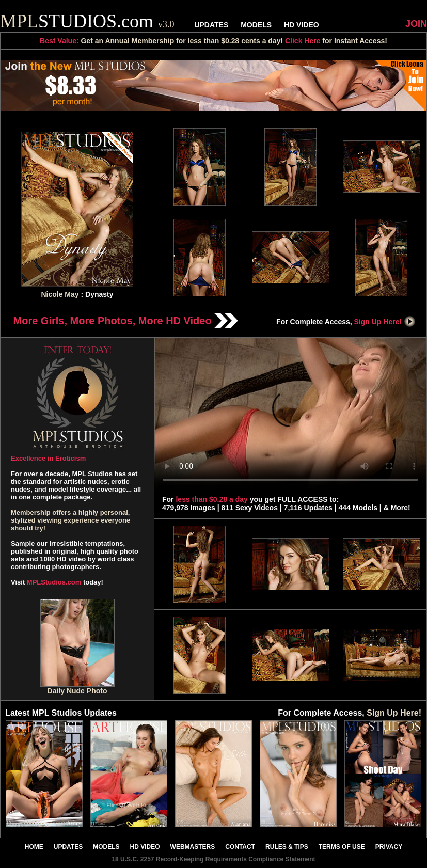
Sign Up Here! (385, 322)
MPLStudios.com (54, 582)
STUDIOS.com (87, 21)
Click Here (303, 41)
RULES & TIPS (287, 847)
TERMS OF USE (342, 847)
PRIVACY (389, 847)
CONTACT (240, 847)
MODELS (256, 25)
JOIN (416, 24)
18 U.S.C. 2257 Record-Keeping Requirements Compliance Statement (213, 859)
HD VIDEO (302, 25)
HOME (34, 847)
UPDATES (211, 25)
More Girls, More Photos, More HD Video (126, 321)
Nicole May (60, 294)
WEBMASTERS (193, 847)
